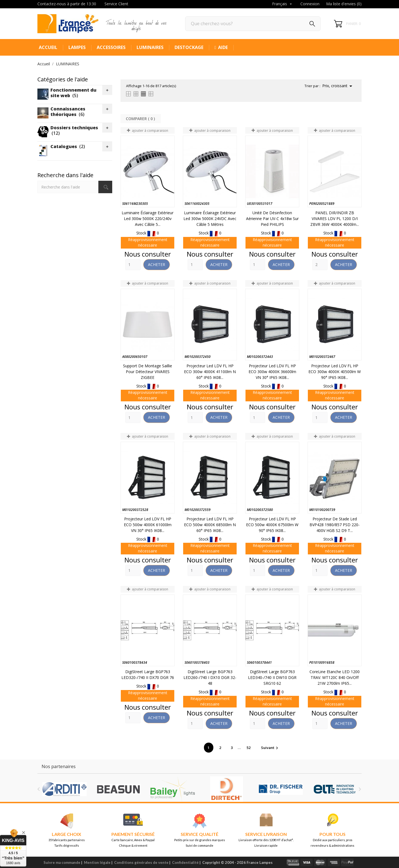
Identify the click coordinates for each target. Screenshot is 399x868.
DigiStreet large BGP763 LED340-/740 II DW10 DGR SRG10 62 (272, 677)
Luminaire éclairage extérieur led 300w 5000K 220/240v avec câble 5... (148, 219)
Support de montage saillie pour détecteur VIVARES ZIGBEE (148, 372)
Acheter (157, 264)
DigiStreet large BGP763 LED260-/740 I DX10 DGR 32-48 (210, 677)
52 (249, 748)
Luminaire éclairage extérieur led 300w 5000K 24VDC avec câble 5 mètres (210, 219)
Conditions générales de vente (141, 862)
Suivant (270, 748)
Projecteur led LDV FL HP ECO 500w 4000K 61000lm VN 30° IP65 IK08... (148, 525)
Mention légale (97, 862)
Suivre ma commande (62, 862)
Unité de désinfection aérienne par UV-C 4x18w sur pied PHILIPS (272, 219)
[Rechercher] (253, 24)
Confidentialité (185, 862)
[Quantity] (133, 265)
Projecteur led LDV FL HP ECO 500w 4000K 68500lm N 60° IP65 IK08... (210, 525)
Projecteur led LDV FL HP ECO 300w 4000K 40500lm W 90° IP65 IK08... (335, 372)
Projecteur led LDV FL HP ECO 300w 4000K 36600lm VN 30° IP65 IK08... (272, 372)
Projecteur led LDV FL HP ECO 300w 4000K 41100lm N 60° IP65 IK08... (210, 372)
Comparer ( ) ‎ (141, 119)
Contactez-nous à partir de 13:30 (67, 4)
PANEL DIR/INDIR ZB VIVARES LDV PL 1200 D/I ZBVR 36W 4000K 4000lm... (335, 219)
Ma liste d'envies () (344, 4)
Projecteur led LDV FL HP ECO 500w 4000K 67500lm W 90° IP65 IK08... (272, 525)
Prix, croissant (338, 86)
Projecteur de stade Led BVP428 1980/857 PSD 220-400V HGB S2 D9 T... (335, 525)
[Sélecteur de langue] (283, 4)
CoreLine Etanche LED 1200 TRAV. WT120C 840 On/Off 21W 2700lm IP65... (335, 677)
